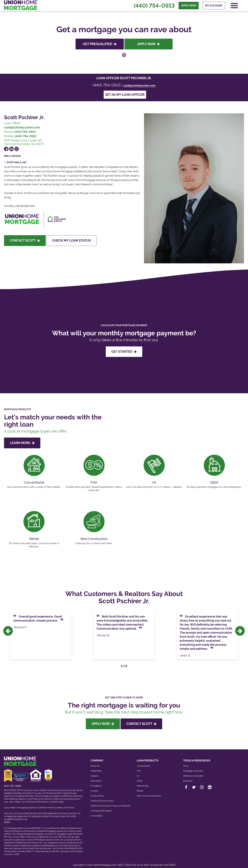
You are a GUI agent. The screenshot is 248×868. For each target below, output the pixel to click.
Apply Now (149, 44)
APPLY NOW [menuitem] (188, 7)
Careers (94, 773)
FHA (139, 768)
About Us (95, 763)
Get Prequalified (100, 44)
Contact (94, 788)
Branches (188, 778)
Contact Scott (25, 241)
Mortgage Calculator (193, 768)
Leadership (96, 768)
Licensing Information (101, 808)
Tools (186, 763)
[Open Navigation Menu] (234, 7)
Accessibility (97, 813)
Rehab (140, 788)
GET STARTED (124, 352)
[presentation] (8, 629)
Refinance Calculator (193, 773)
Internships (96, 778)
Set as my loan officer (125, 95)
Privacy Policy (97, 793)
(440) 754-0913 (154, 7)
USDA (140, 778)
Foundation (96, 783)
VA (138, 773)
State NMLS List (17, 162)
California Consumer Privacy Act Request (110, 803)
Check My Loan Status (71, 241)
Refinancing (143, 783)
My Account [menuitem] (214, 7)
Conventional (143, 763)
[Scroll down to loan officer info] (124, 54)
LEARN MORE (22, 443)
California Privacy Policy (102, 798)
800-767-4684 (13, 783)
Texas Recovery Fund (45, 848)
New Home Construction (149, 793)
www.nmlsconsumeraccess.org (61, 787)
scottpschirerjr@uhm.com (139, 86)
